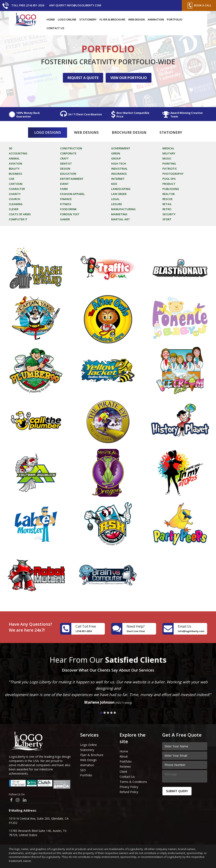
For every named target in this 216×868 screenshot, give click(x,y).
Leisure (117, 204)
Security (169, 214)
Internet (118, 179)
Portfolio (175, 19)
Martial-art (121, 219)
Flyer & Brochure (112, 19)
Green (116, 153)
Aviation (16, 164)
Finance (66, 199)
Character (17, 189)
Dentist (66, 164)
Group (116, 158)
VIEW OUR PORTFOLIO (129, 78)
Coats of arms (20, 214)
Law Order (119, 194)
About (124, 756)
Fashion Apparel (72, 194)
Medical (168, 148)
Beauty (14, 169)
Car (11, 179)
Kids (114, 184)
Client (123, 772)
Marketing (119, 214)
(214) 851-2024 (84, 631)
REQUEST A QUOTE (83, 78)
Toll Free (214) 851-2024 (28, 5)
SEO (83, 770)
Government (121, 148)
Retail (167, 204)
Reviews (125, 766)
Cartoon (16, 184)
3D (11, 148)
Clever (14, 209)
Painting (169, 164)
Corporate (68, 153)
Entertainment (72, 179)
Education (68, 174)
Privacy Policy (129, 787)
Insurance (119, 174)
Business (16, 174)
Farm (64, 189)
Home (51, 19)
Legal (115, 199)
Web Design (136, 19)
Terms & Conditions (133, 782)
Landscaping (121, 189)
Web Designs (86, 132)
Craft (64, 158)
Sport (167, 219)
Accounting (18, 153)
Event (64, 184)
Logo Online (67, 19)
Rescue (167, 199)
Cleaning (16, 204)
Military (169, 153)
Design (65, 169)
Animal (14, 158)
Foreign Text (70, 214)
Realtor (169, 194)
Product (169, 184)
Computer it (18, 219)
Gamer (65, 219)
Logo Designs (48, 132)
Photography (173, 174)
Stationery (88, 19)
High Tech (119, 164)
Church (15, 199)
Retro (167, 209)
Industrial (119, 169)
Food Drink (68, 209)
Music (167, 158)
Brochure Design (129, 132)
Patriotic (170, 169)
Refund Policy (129, 792)
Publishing (171, 189)
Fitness (66, 204)
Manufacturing (123, 209)
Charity (15, 194)
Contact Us (55, 28)
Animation (156, 19)
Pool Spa (169, 179)
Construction (71, 148)
